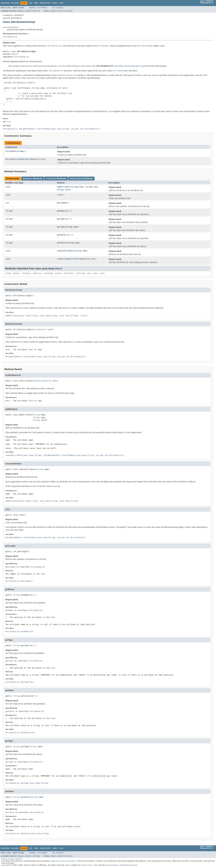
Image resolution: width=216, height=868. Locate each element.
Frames (32, 8)
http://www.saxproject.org (131, 66)
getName (61, 211)
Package (15, 3)
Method (37, 11)
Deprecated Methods (81, 179)
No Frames (42, 8)
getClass (37, 273)
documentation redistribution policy (121, 865)
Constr (28, 11)
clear (60, 195)
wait (89, 273)
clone (8, 273)
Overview (5, 3)
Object (15, 54)
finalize (26, 273)
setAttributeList (66, 259)
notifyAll (69, 273)
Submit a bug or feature (12, 859)
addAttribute (64, 187)
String (75, 187)
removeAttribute (65, 251)
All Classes (58, 8)
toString (80, 273)
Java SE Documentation (66, 861)
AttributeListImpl (15, 151)
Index (55, 3)
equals (16, 273)
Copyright (5, 865)
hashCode (48, 273)
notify (58, 273)
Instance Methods (33, 179)
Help (62, 3)
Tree (36, 3)
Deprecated (45, 3)
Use (31, 3)
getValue (61, 235)
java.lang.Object (11, 27)
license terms (87, 865)
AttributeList (10, 37)
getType (61, 219)
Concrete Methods (56, 179)
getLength (62, 203)
